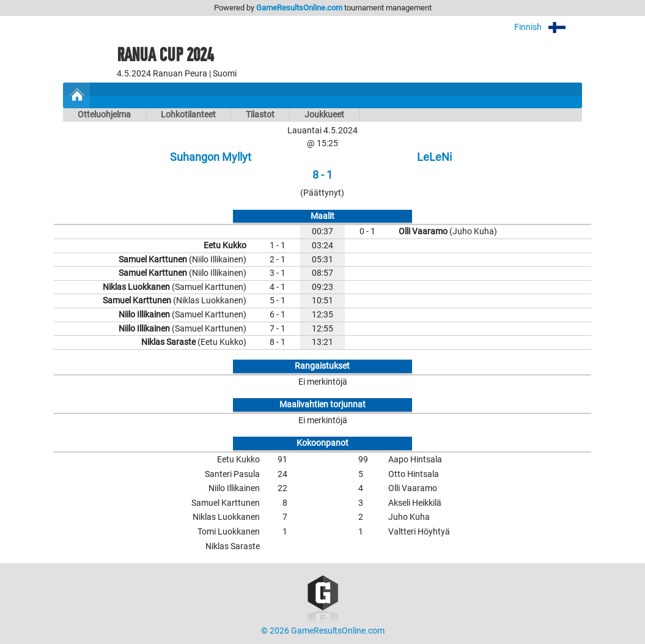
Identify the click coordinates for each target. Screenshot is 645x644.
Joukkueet (324, 115)
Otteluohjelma (104, 115)
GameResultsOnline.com (299, 8)
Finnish (548, 27)
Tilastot (260, 115)
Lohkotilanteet (188, 115)
